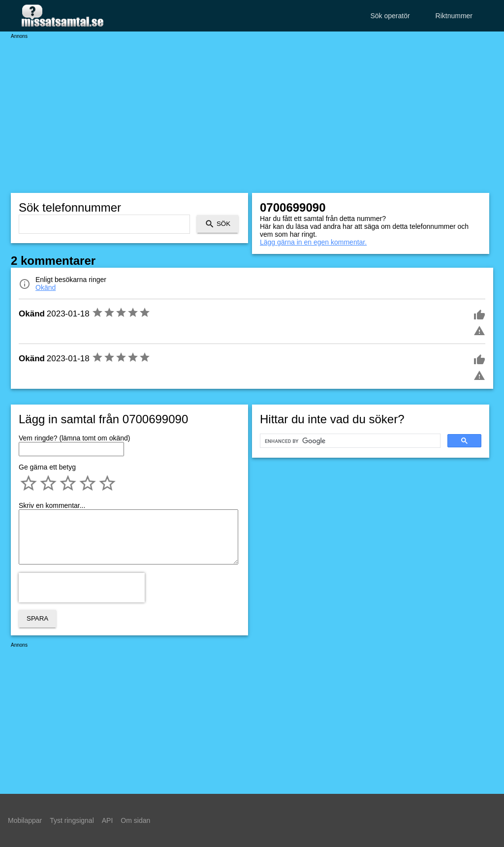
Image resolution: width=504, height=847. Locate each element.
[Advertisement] (252, 108)
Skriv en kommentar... (52, 505)
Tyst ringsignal (72, 820)
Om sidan (135, 820)
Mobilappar (25, 820)
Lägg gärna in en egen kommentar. (313, 242)
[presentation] (82, 588)
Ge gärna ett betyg (47, 467)
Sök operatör (390, 16)
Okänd (46, 287)
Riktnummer (454, 16)
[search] (349, 441)
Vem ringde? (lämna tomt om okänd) (74, 438)
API (108, 820)
